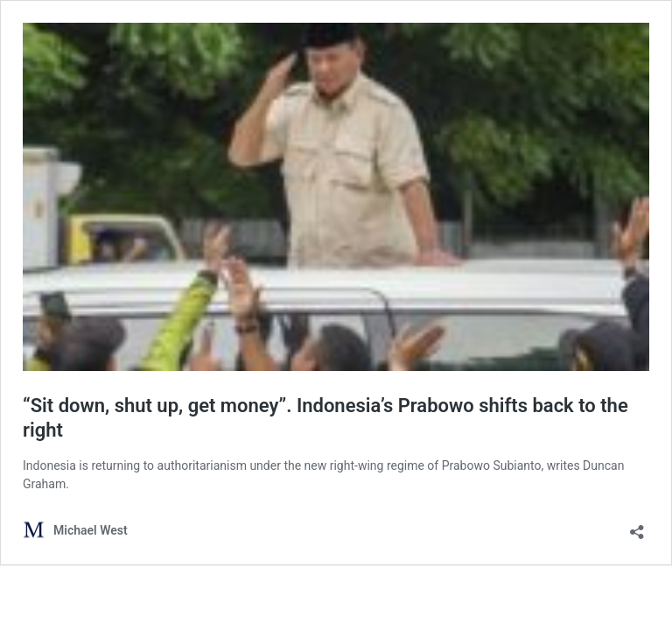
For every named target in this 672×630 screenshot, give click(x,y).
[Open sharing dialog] (637, 526)
